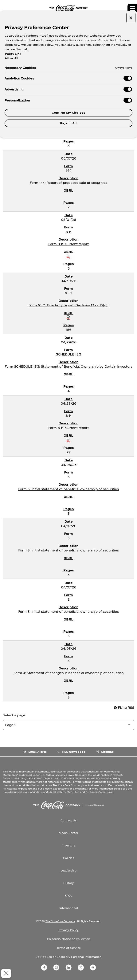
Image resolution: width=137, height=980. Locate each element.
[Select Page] (68, 725)
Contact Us (68, 820)
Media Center (68, 833)
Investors (68, 845)
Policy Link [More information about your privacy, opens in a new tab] (13, 54)
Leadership (68, 870)
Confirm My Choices (68, 113)
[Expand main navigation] (132, 9)
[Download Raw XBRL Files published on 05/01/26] (68, 256)
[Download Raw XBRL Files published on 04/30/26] (68, 318)
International (69, 908)
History (69, 883)
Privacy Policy (69, 930)
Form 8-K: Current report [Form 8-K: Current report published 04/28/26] (68, 428)
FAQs (68, 895)
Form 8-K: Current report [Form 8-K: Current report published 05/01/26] (68, 244)
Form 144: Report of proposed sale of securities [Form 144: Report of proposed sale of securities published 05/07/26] (68, 183)
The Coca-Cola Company (60, 921)
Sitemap (105, 752)
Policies (69, 858)
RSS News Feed (71, 752)
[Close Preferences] (5, 973)
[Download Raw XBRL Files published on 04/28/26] (68, 440)
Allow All (12, 58)
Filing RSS (124, 707)
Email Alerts (35, 752)
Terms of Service (69, 948)
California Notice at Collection (69, 939)
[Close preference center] (131, 18)
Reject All (68, 123)
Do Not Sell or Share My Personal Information (68, 957)
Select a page (14, 715)
